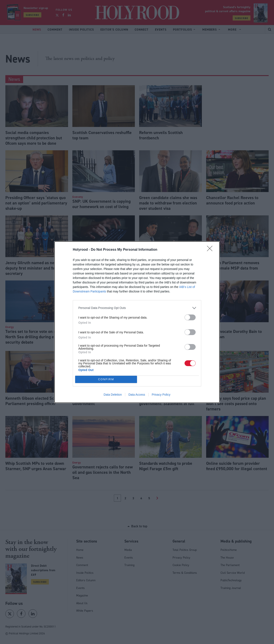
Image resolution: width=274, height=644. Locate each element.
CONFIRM (106, 379)
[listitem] (137, 308)
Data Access (137, 395)
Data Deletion (113, 395)
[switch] (190, 317)
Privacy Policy (161, 395)
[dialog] (137, 322)
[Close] (211, 250)
